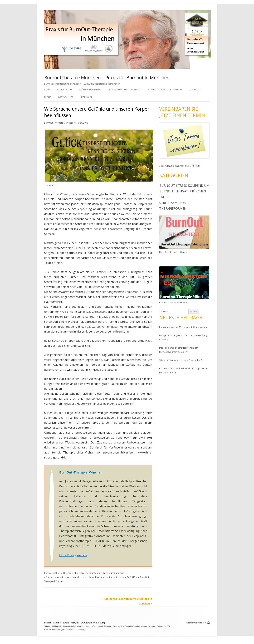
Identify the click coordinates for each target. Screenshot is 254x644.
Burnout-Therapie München (174, 303)
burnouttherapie (63, 577)
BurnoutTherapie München (70, 573)
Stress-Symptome (174, 203)
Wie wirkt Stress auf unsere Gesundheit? (181, 360)
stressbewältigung (92, 577)
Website (82, 555)
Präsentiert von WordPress (198, 623)
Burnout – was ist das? (57, 90)
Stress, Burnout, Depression (125, 90)
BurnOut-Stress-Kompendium (163, 90)
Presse (47, 97)
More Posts (67, 555)
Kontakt (194, 90)
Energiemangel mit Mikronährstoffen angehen (183, 327)
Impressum (86, 97)
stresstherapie (110, 577)
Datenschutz (66, 97)
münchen (77, 577)
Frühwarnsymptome (91, 90)
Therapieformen (93, 573)
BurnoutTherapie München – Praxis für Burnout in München (107, 77)
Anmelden (80, 630)
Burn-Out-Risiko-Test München (175, 252)
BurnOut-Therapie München (59, 123)
